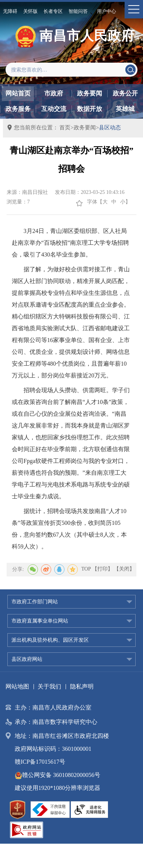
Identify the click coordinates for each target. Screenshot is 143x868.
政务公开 (125, 93)
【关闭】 (124, 569)
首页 (65, 128)
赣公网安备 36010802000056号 (57, 775)
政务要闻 (90, 93)
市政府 (54, 93)
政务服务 (18, 109)
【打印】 (102, 569)
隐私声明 (82, 686)
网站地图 (17, 686)
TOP (86, 569)
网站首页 (18, 93)
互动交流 (54, 109)
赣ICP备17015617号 (40, 762)
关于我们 (49, 686)
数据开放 (90, 109)
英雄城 (125, 109)
